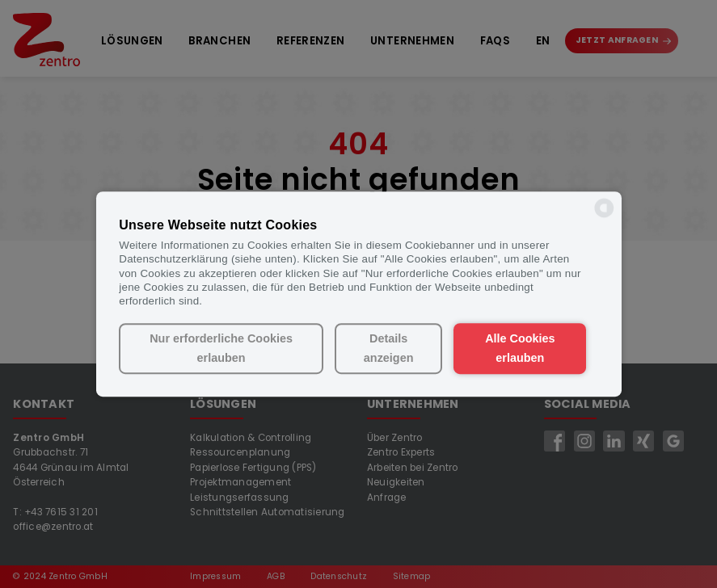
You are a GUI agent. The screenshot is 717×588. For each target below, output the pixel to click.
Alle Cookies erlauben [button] (520, 349)
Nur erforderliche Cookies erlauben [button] (221, 349)
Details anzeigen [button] (389, 349)
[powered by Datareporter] (604, 216)
